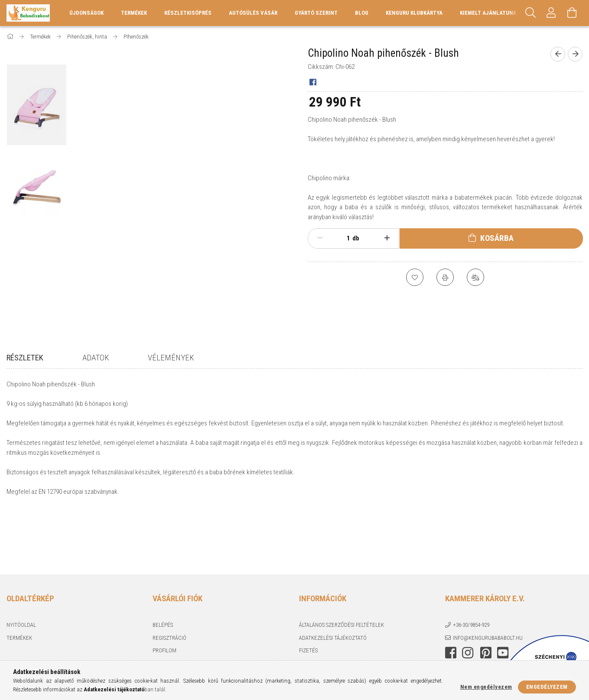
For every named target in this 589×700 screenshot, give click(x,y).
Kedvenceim (168, 616)
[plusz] (387, 238)
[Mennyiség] (344, 238)
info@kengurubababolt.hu (488, 577)
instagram (468, 593)
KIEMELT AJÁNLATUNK (488, 13)
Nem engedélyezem (486, 687)
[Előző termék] (558, 54)
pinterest (486, 593)
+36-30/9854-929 (471, 565)
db (356, 238)
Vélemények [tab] (171, 358)
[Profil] (551, 13)
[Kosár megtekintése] (572, 13)
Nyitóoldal (21, 565)
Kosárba (497, 238)
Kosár (160, 603)
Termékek (19, 577)
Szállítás (311, 603)
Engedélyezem (547, 687)
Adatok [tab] (96, 358)
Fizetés (308, 590)
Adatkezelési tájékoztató (333, 577)
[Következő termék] (575, 54)
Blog (362, 13)
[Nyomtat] (445, 277)
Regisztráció (169, 577)
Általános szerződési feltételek (342, 565)
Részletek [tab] (25, 358)
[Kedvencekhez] (415, 277)
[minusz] (320, 238)
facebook (451, 593)
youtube (503, 593)
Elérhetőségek (319, 616)
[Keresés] (530, 13)
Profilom (164, 590)
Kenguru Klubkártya (414, 13)
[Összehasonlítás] (475, 277)
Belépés (163, 565)
